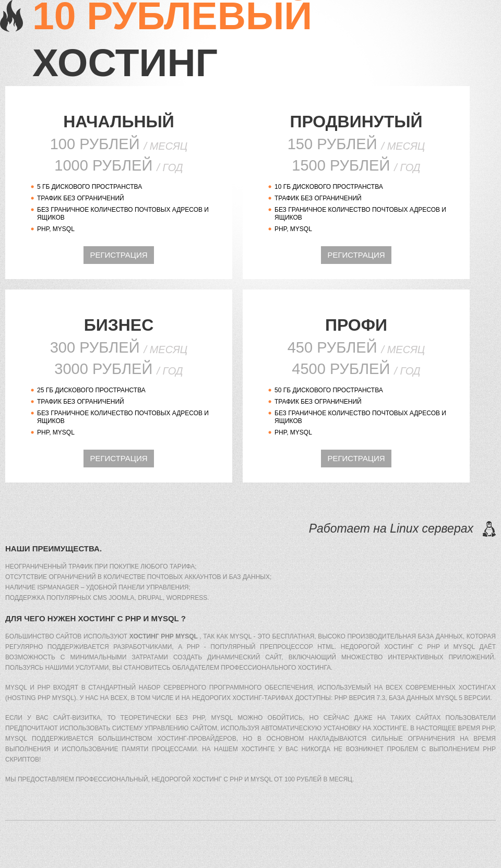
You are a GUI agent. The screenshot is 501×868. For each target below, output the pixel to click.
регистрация (118, 255)
